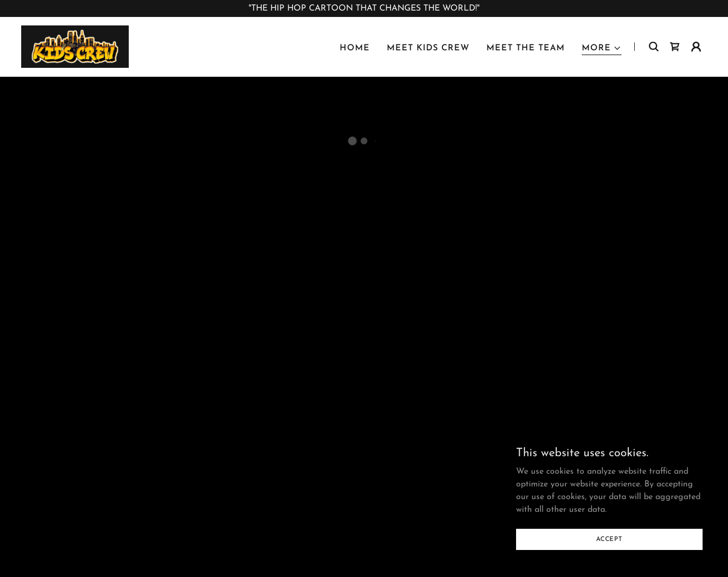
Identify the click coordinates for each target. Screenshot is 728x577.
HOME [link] (355, 48)
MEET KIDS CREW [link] (428, 48)
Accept (609, 539)
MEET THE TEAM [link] (526, 48)
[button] (602, 48)
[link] (75, 46)
